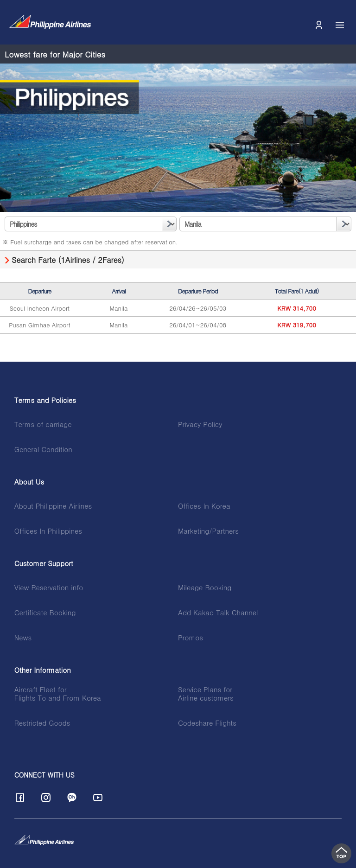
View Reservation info (49, 587)
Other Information (43, 670)
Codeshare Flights (207, 723)
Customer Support (44, 563)
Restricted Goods (42, 723)
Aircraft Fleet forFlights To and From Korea (58, 694)
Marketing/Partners (208, 531)
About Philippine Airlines (53, 506)
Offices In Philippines (48, 531)
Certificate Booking (45, 613)
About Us (29, 482)
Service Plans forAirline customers (206, 694)
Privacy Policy (200, 424)
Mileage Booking (205, 587)
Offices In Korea (204, 506)
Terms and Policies (45, 400)
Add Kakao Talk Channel (218, 613)
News (23, 638)
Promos (191, 638)
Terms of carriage (43, 424)
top (341, 853)
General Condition (43, 449)
